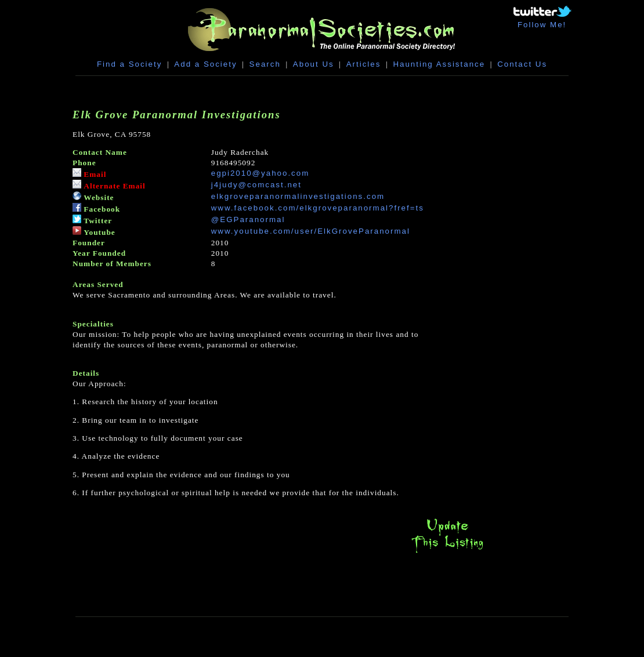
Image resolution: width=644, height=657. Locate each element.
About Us (314, 64)
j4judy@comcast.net (256, 185)
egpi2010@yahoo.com (261, 173)
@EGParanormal (248, 219)
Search (265, 64)
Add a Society (205, 64)
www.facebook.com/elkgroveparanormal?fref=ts (318, 208)
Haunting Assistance (439, 64)
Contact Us (522, 64)
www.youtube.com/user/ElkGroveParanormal (311, 231)
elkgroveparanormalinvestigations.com (298, 196)
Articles (364, 64)
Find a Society (129, 64)
